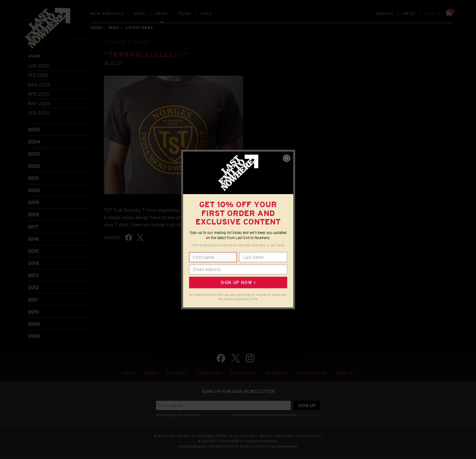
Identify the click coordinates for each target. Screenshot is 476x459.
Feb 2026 (38, 75)
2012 (33, 288)
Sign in (433, 14)
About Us (209, 373)
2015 (33, 251)
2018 (34, 215)
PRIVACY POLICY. (309, 436)
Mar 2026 (39, 85)
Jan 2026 (39, 66)
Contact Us (312, 373)
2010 (33, 312)
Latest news (139, 28)
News (162, 14)
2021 (33, 178)
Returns (277, 373)
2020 (34, 190)
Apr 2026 (39, 94)
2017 (33, 227)
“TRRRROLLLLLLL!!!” (146, 55)
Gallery (177, 373)
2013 (33, 275)
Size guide (243, 373)
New (107, 14)
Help (409, 14)
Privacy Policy (308, 415)
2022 (34, 166)
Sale (207, 14)
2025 (34, 130)
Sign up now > (238, 283)
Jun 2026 (39, 113)
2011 (33, 300)
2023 (34, 154)
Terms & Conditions (217, 415)
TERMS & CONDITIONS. (277, 436)
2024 (34, 142)
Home (96, 28)
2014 (33, 263)
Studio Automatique (282, 446)
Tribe (211, 446)
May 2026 (39, 103)
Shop (139, 14)
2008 (34, 336)
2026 (34, 55)
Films (185, 14)
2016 (33, 239)
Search (384, 14)
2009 (34, 324)
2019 (33, 202)
